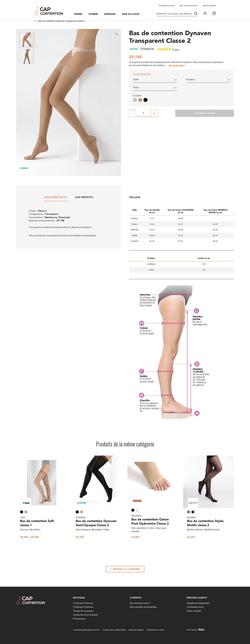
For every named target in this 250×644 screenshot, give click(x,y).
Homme (93, 14)
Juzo (23, 517)
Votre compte (194, 611)
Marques (110, 14)
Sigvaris (191, 517)
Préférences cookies (155, 630)
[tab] (56, 199)
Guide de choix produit (85, 615)
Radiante (136, 516)
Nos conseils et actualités (143, 607)
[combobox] (155, 80)
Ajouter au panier (205, 113)
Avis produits (84, 197)
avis (176, 49)
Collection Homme (83, 607)
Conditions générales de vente (86, 630)
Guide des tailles (142, 74)
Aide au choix (131, 14)
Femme (78, 14)
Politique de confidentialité (114, 630)
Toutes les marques (83, 611)
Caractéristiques (56, 197)
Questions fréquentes (198, 603)
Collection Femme (83, 603)
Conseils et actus (167, 5)
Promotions (79, 619)
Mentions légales (136, 630)
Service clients (209, 5)
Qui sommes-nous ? (189, 5)
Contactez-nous (195, 607)
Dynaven (81, 517)
